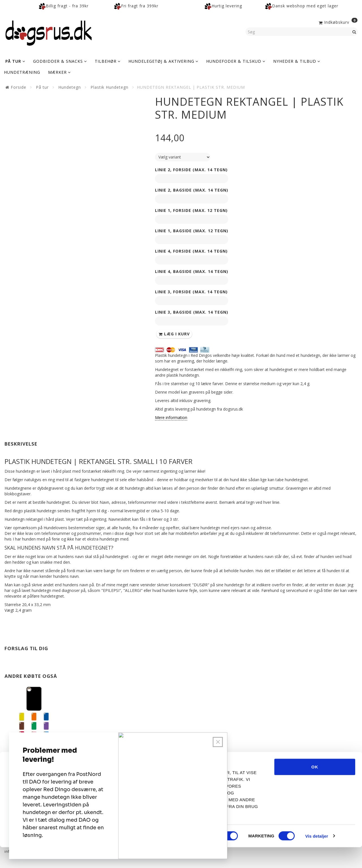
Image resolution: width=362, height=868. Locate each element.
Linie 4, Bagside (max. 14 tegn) (192, 271)
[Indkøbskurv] (338, 22)
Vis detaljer (317, 857)
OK (315, 788)
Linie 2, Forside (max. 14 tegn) (191, 170)
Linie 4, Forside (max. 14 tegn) (191, 251)
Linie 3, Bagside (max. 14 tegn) (192, 312)
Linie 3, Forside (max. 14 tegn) (191, 292)
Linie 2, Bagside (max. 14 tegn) (192, 190)
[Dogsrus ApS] (49, 32)
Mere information (171, 417)
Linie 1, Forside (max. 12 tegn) (191, 210)
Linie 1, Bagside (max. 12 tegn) (192, 231)
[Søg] (354, 32)
